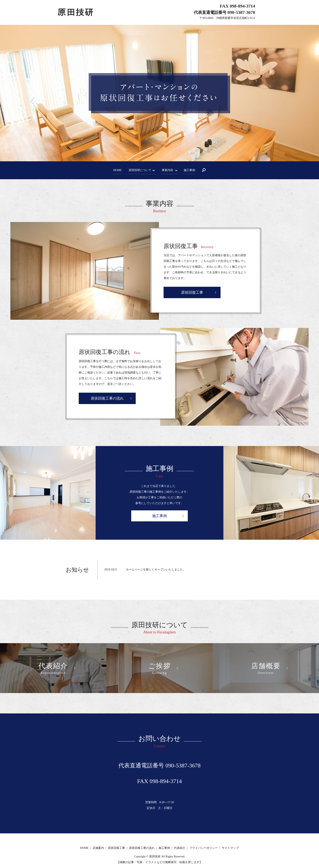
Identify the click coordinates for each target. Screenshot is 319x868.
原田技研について (139, 170)
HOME (118, 170)
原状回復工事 (192, 292)
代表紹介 (180, 848)
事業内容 (167, 170)
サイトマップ (230, 848)
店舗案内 (98, 848)
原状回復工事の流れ (107, 398)
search (206, 170)
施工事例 (189, 170)
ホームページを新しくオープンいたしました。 (156, 570)
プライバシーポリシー (204, 848)
